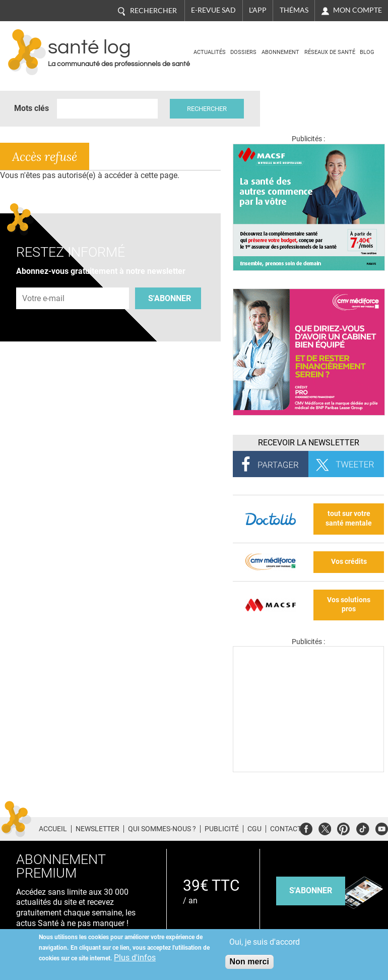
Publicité (222, 829)
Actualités (210, 52)
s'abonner (311, 890)
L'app (258, 10)
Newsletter (98, 829)
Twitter (325, 827)
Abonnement (280, 52)
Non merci (249, 962)
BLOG (367, 52)
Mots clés (31, 108)
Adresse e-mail (44, 282)
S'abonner (170, 298)
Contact (286, 829)
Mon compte (358, 10)
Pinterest (343, 827)
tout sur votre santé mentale (349, 518)
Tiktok (363, 827)
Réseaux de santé (330, 52)
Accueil (53, 829)
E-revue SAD (213, 10)
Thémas (294, 10)
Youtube (382, 827)
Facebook (306, 827)
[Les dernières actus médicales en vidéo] (308, 769)
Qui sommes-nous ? (162, 829)
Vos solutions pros (349, 605)
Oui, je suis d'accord (265, 942)
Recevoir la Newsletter (309, 443)
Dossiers (243, 52)
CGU (254, 829)
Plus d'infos (135, 958)
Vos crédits (349, 562)
